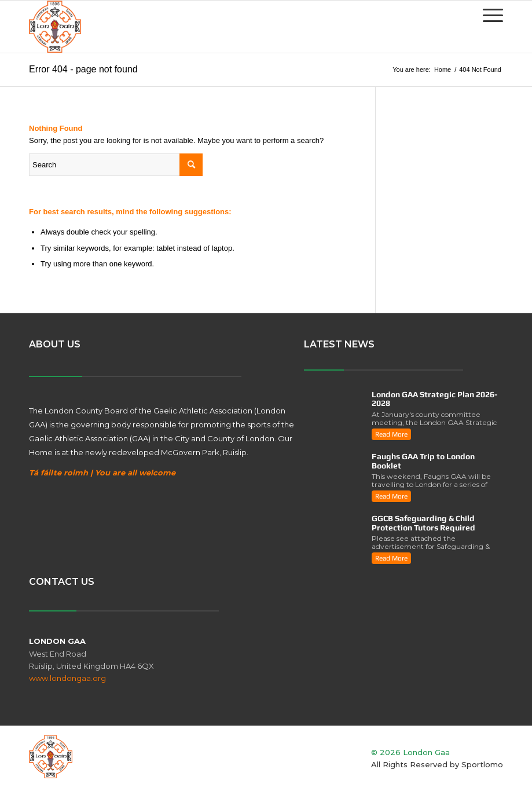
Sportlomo (482, 764)
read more (391, 434)
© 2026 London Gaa (410, 752)
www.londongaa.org (67, 678)
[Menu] (487, 15)
